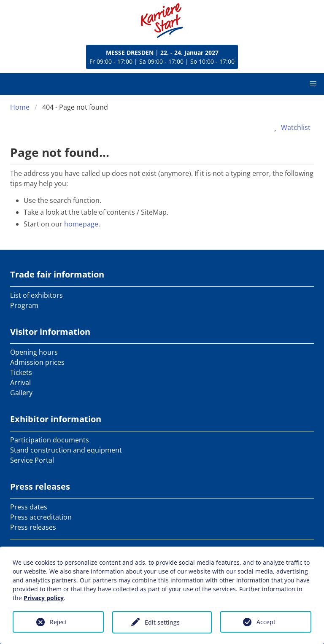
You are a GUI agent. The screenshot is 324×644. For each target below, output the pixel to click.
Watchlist (291, 127)
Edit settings (162, 622)
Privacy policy (44, 598)
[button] (313, 84)
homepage (81, 224)
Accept (266, 622)
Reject (58, 622)
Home (20, 107)
